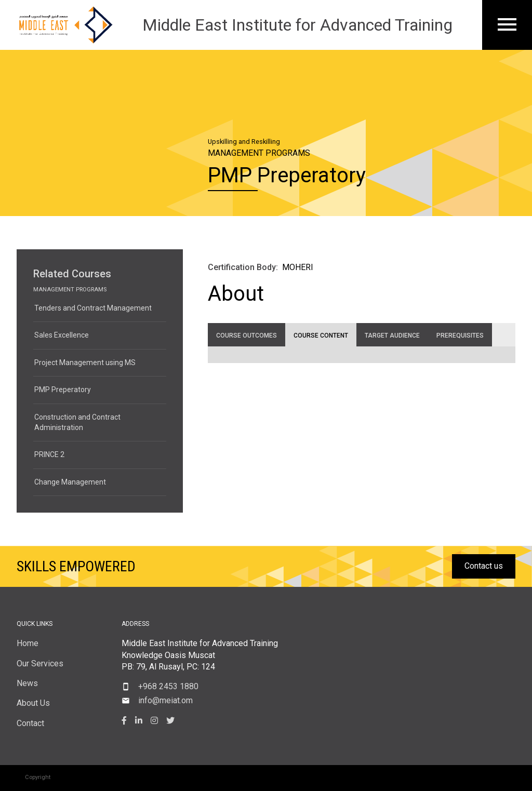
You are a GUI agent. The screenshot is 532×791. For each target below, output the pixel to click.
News (27, 683)
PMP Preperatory (63, 390)
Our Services (40, 663)
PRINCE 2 (49, 454)
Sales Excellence (62, 335)
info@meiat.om (165, 700)
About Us (33, 703)
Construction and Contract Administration (77, 422)
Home (28, 643)
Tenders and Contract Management (93, 308)
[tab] (247, 335)
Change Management (70, 482)
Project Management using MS (85, 363)
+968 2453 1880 (168, 686)
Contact (30, 723)
